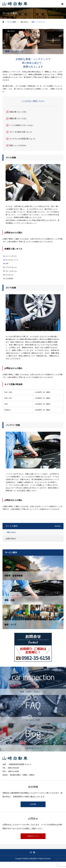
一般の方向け (11, 31)
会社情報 (33, 804)
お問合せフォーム (33, 836)
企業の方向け (11, 539)
